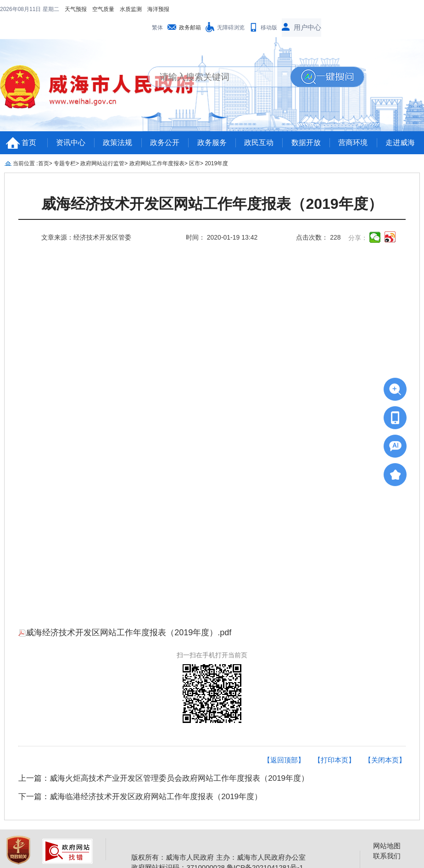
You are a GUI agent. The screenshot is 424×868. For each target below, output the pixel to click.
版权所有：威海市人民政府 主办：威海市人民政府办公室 (218, 857)
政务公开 (165, 143)
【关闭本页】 (385, 760)
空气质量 (103, 9)
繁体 (157, 28)
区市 (195, 163)
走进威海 (400, 143)
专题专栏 (65, 163)
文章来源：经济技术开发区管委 (86, 237)
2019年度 (216, 163)
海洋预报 (158, 9)
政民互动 (259, 143)
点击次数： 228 (318, 237)
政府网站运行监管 (102, 163)
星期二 (51, 9)
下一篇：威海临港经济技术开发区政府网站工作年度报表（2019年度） (140, 797)
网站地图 (387, 846)
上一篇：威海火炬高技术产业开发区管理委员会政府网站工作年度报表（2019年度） (164, 778)
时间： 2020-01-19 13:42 (222, 237)
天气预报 (76, 9)
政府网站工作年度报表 (157, 163)
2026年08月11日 (21, 9)
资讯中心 (71, 143)
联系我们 (387, 856)
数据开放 (306, 143)
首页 (29, 143)
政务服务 (212, 143)
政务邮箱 (190, 28)
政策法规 (117, 143)
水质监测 (131, 9)
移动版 (269, 28)
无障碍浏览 (231, 28)
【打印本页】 (335, 760)
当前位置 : (25, 163)
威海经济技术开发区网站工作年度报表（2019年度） (212, 204)
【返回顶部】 (284, 760)
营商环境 (353, 143)
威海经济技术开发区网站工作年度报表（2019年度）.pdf (125, 633)
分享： (358, 238)
